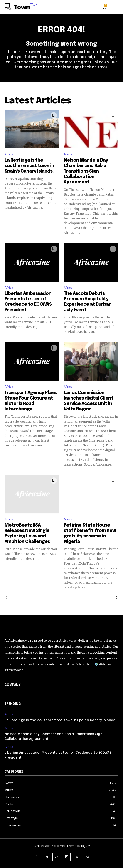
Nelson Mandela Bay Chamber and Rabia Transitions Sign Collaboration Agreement (86, 171)
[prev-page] (8, 598)
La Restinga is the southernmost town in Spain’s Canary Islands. (29, 166)
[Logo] (21, 8)
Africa (9, 154)
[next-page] (115, 598)
